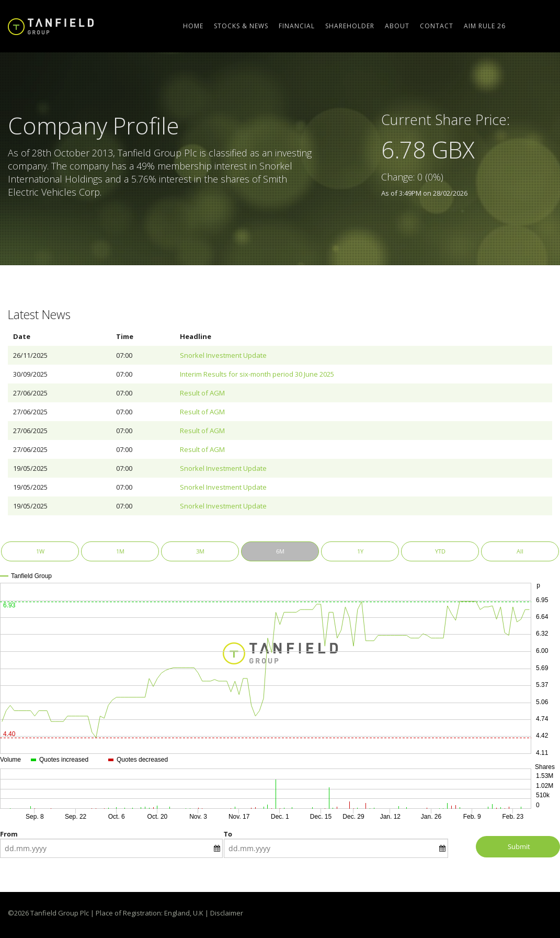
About (397, 26)
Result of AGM (202, 393)
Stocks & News (241, 26)
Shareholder (350, 26)
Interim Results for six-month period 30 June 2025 (257, 374)
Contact (437, 26)
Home (193, 26)
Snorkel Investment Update (223, 355)
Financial (297, 26)
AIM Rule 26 (485, 26)
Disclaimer (227, 913)
